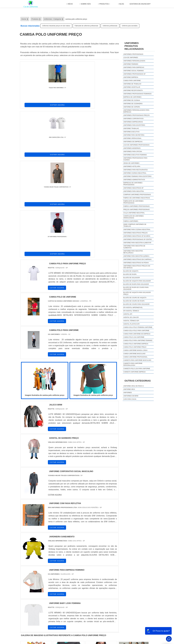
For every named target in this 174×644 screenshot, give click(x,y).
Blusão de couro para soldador (136, 304)
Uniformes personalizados (134, 61)
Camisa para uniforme (132, 81)
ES (45, 578)
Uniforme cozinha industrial (135, 173)
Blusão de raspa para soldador (136, 284)
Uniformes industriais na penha (136, 263)
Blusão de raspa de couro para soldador (136, 288)
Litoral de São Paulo (100, 598)
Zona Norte (39, 598)
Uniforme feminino (131, 64)
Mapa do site (148, 623)
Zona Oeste (50, 598)
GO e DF (92, 578)
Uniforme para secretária (130, 26)
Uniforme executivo (131, 132)
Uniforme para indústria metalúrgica (133, 252)
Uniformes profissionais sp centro (138, 239)
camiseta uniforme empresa (134, 372)
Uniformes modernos (132, 148)
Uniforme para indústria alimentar (137, 243)
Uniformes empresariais (133, 122)
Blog (121, 4)
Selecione (25, 578)
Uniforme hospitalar (132, 87)
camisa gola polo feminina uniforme (138, 327)
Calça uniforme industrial (134, 213)
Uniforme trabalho (131, 128)
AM (100, 578)
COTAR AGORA (32, 104)
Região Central (27, 598)
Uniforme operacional (132, 138)
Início (70, 4)
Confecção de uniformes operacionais (133, 217)
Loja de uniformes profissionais (136, 145)
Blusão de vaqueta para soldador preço (137, 293)
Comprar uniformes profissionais (137, 195)
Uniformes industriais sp (133, 188)
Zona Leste (70, 598)
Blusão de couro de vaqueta (135, 298)
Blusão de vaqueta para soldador (137, 281)
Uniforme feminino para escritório (137, 176)
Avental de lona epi (131, 317)
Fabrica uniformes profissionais (136, 206)
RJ (33, 578)
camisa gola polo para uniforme (136, 331)
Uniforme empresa (131, 77)
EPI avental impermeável (133, 308)
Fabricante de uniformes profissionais (86, 26)
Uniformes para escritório (134, 125)
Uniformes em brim (131, 396)
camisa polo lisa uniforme (134, 337)
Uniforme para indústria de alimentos (134, 247)
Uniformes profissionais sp (134, 74)
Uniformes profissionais (110, 26)
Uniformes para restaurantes (135, 170)
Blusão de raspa (130, 274)
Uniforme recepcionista (133, 90)
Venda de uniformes (131, 163)
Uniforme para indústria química (136, 256)
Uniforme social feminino (133, 71)
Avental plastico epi (131, 324)
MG (39, 578)
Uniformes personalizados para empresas (136, 111)
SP (50, 578)
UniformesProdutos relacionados (134, 46)
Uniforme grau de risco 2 (133, 386)
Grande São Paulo (84, 598)
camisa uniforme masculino (134, 354)
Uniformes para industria (134, 191)
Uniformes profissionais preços (136, 115)
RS (68, 578)
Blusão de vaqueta (131, 271)
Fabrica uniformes (131, 221)
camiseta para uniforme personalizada (133, 364)
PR (56, 578)
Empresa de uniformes (132, 97)
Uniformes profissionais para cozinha (135, 159)
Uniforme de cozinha (132, 100)
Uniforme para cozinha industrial (137, 230)
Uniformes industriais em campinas (137, 259)
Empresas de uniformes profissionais (133, 184)
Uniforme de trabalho (132, 84)
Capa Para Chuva (130, 399)
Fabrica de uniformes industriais (137, 198)
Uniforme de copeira (132, 107)
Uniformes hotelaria (132, 166)
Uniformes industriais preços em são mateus (56, 26)
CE (85, 578)
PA (106, 578)
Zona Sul (60, 598)
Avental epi (128, 314)
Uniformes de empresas (133, 142)
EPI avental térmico (131, 311)
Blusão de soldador (131, 278)
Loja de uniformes (131, 58)
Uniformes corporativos (133, 119)
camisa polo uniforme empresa (136, 344)
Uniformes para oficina (133, 152)
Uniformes (128, 393)
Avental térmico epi (131, 321)
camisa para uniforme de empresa (137, 334)
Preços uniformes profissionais (136, 210)
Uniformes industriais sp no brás (137, 236)
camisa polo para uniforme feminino (138, 340)
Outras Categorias (138, 381)
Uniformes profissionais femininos (137, 94)
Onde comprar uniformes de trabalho (135, 225)
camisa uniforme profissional (135, 357)
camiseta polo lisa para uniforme (137, 369)
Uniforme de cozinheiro (133, 104)
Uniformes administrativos (134, 180)
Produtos (104, 4)
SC (62, 578)
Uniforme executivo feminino (135, 155)
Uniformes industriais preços (135, 233)
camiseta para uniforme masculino (137, 360)
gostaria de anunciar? (140, 4)
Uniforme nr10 (129, 389)
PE (73, 578)
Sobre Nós (85, 4)
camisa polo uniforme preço (135, 347)
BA (79, 578)
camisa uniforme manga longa (135, 350)
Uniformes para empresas (134, 67)
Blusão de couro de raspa (134, 301)
